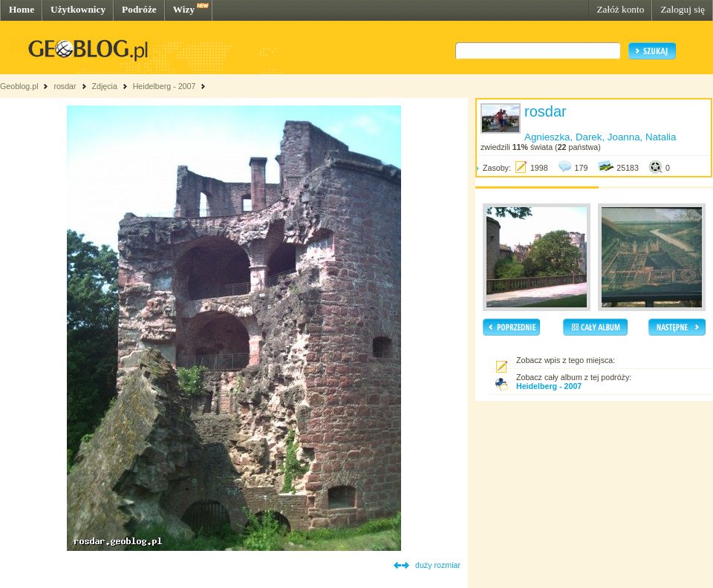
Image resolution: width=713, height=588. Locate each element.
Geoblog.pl (19, 86)
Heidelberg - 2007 (165, 86)
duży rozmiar (438, 565)
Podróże (139, 9)
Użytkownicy (78, 9)
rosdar (65, 86)
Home (22, 9)
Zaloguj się (683, 9)
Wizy (184, 9)
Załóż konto (620, 9)
